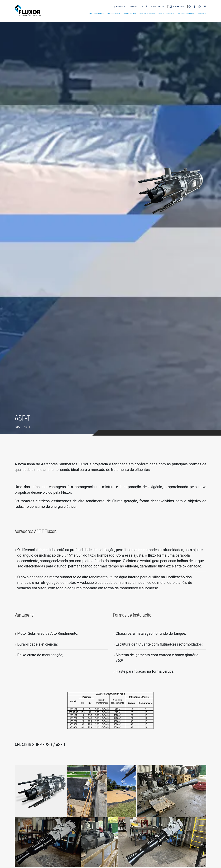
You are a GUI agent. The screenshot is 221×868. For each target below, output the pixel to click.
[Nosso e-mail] (205, 7)
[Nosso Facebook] (195, 7)
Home (17, 427)
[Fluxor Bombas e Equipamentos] (28, 10)
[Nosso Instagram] (190, 7)
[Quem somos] (119, 7)
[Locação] (144, 7)
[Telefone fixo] (176, 7)
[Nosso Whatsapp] (200, 7)
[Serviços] (133, 7)
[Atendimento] (157, 7)
